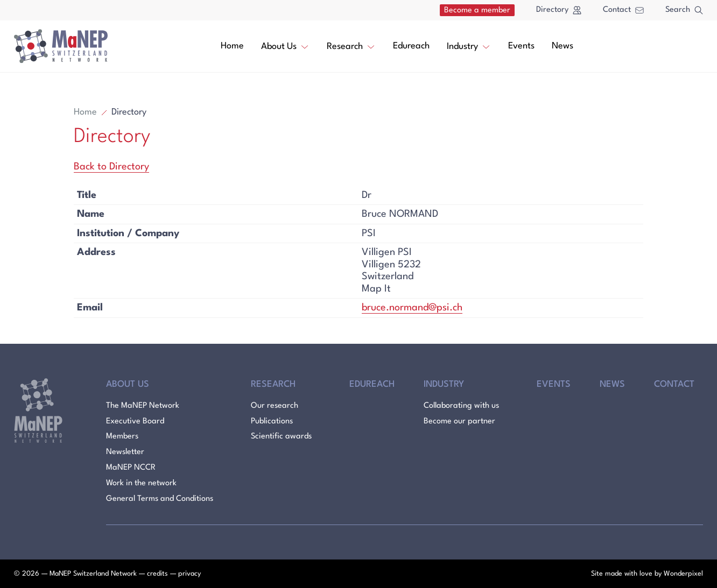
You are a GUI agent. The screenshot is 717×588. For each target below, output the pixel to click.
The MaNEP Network (143, 406)
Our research (275, 406)
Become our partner (459, 421)
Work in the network (141, 483)
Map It (376, 289)
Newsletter (125, 452)
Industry (469, 46)
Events (521, 46)
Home (232, 46)
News (563, 46)
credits (157, 574)
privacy (189, 574)
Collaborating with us (461, 406)
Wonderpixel (683, 574)
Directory (559, 10)
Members (122, 437)
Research (351, 46)
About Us (285, 46)
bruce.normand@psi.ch (412, 308)
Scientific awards (281, 437)
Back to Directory (111, 167)
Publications (272, 421)
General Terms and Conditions (160, 499)
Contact (623, 10)
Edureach (411, 46)
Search (684, 10)
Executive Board (135, 421)
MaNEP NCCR (131, 468)
